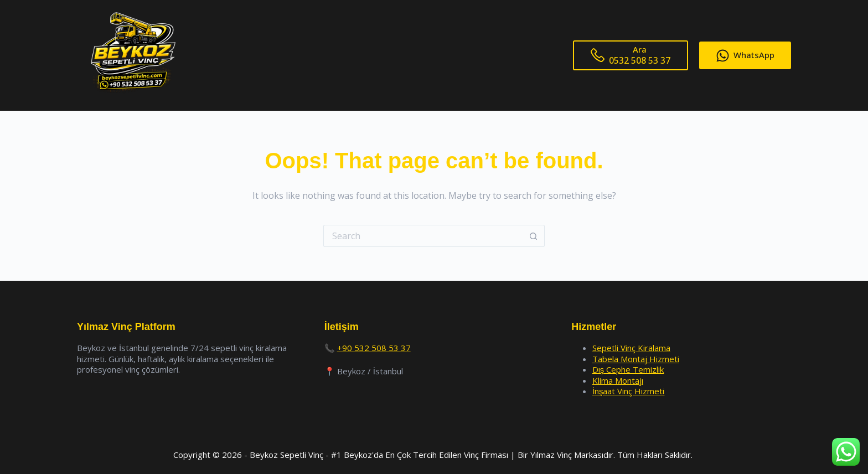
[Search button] (534, 236)
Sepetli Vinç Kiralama (631, 348)
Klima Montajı (618, 380)
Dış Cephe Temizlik (628, 369)
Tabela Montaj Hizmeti (636, 359)
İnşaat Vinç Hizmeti (629, 391)
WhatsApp (745, 56)
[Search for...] (423, 236)
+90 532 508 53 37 (374, 348)
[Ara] (631, 55)
